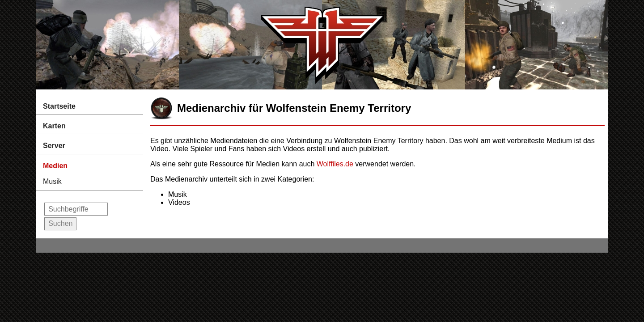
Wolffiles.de (335, 164)
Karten (54, 126)
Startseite (59, 106)
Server (54, 146)
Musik (52, 181)
